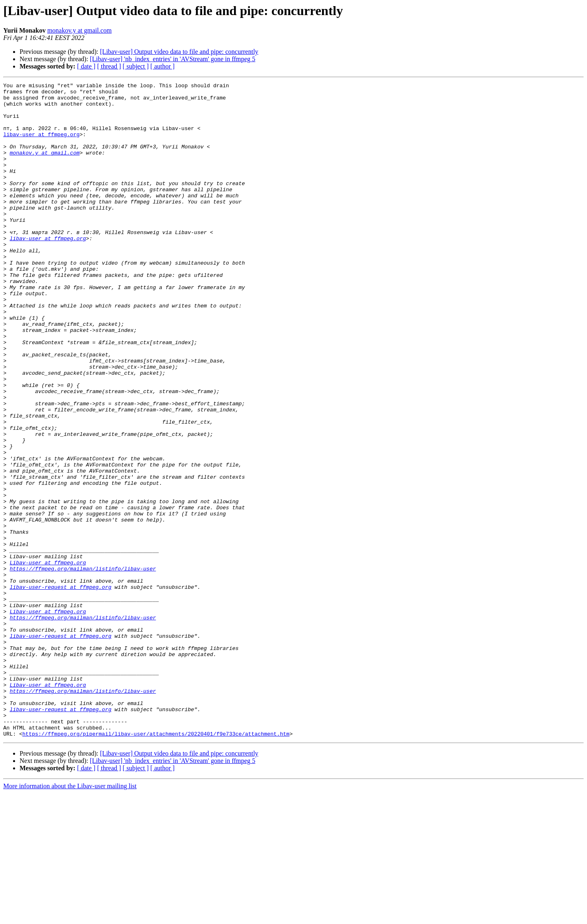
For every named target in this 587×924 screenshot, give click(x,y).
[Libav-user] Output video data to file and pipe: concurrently (179, 52)
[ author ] (163, 66)
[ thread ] (109, 66)
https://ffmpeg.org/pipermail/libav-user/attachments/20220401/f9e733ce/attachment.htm (156, 864)
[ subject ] (136, 66)
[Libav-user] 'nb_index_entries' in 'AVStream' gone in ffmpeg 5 (172, 59)
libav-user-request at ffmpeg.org (61, 688)
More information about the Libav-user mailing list (70, 917)
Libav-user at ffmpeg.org (48, 659)
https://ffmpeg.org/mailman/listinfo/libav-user (83, 666)
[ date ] (86, 66)
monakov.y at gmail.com (79, 30)
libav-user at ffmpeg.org (41, 145)
